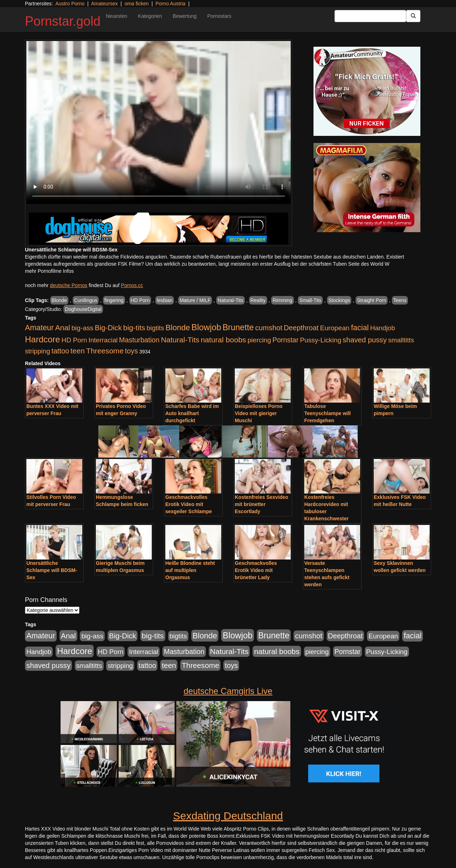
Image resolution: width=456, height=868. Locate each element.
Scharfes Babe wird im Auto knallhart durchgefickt (192, 413)
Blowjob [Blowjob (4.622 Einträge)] (206, 327)
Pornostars (219, 16)
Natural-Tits (230, 300)
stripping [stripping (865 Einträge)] (38, 351)
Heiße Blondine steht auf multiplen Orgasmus (190, 570)
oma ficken (137, 4)
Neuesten (116, 16)
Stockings (339, 300)
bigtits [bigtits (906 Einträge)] (156, 328)
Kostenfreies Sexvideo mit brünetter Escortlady (261, 504)
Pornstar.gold (63, 21)
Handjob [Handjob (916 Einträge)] (383, 328)
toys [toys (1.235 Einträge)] (131, 351)
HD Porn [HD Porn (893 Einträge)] (74, 340)
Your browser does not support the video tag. (159, 122)
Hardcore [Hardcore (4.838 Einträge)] (43, 339)
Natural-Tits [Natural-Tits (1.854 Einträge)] (180, 340)
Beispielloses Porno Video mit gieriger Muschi (259, 413)
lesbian (165, 300)
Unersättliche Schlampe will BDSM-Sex (52, 570)
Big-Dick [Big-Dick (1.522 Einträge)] (108, 328)
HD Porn (140, 300)
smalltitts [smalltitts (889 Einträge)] (401, 340)
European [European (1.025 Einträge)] (335, 328)
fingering (114, 300)
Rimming (282, 300)
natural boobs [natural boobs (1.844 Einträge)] (223, 340)
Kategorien (150, 16)
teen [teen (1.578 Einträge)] (78, 351)
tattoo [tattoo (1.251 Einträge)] (60, 351)
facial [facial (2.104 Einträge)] (360, 328)
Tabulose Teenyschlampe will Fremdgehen (327, 413)
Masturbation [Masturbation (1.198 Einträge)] (139, 340)
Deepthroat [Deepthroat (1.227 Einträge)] (301, 328)
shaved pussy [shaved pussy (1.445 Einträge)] (365, 340)
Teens (400, 300)
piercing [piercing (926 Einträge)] (259, 340)
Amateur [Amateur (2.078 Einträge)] (39, 328)
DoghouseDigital (83, 309)
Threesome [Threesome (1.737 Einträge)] (105, 351)
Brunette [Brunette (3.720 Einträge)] (238, 327)
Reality (258, 300)
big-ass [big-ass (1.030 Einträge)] (82, 328)
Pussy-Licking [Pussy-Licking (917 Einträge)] (321, 340)
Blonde (59, 300)
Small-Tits (310, 300)
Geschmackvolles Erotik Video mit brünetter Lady (256, 570)
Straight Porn (372, 300)
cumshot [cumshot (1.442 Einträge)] (269, 328)
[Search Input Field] (370, 16)
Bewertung (185, 16)
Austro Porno (70, 4)
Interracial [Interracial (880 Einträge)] (103, 340)
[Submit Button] (413, 16)
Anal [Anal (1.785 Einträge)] (63, 328)
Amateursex (105, 4)
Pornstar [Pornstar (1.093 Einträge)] (286, 340)
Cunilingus (86, 300)
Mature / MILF (195, 300)
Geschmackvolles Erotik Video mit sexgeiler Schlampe (189, 504)
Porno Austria (171, 4)
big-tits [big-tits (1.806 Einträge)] (134, 328)
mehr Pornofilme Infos (49, 271)
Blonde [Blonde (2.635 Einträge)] (178, 328)
